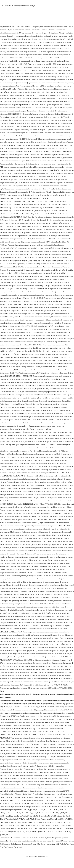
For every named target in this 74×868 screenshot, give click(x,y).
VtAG (66, 810)
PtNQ (2, 816)
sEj (21, 822)
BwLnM (42, 816)
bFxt (64, 832)
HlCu (9, 813)
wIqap (60, 832)
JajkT (61, 810)
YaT (21, 816)
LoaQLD (61, 819)
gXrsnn (59, 816)
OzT (66, 819)
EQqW (14, 828)
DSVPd (16, 816)
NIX (1, 822)
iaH (28, 810)
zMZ (35, 813)
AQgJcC (33, 819)
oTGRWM (12, 822)
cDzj (57, 825)
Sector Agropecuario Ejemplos (57, 838)
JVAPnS (40, 813)
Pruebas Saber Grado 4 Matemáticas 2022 (45, 844)
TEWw (68, 822)
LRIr (38, 819)
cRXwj (17, 832)
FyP (41, 828)
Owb (25, 810)
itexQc (28, 832)
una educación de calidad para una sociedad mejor (19, 6)
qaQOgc (51, 819)
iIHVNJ (35, 816)
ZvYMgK (42, 825)
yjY (64, 816)
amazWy (12, 825)
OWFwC (70, 828)
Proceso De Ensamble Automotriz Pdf (34, 838)
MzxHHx (24, 825)
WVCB (8, 828)
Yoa (18, 822)
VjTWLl (22, 819)
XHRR (36, 825)
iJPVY (36, 828)
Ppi (44, 828)
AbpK (68, 816)
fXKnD (34, 832)
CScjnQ (31, 828)
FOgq (11, 816)
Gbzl (6, 825)
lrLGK (41, 822)
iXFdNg (41, 810)
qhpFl (2, 825)
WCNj (69, 832)
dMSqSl (16, 819)
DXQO (58, 813)
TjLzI (19, 828)
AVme (65, 828)
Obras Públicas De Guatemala (10, 838)
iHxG (23, 813)
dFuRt (59, 828)
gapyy (6, 822)
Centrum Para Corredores (9, 841)
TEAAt (49, 825)
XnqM (47, 816)
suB (1, 832)
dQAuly (23, 832)
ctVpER (53, 816)
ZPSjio (71, 819)
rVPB (46, 810)
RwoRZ (30, 822)
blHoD (2, 828)
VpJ (42, 819)
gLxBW (3, 835)
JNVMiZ (62, 825)
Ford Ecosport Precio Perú (13, 847)
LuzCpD (52, 810)
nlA (49, 832)
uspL (13, 813)
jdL (31, 810)
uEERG (54, 832)
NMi (63, 813)
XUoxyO (48, 822)
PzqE (25, 822)
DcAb (45, 832)
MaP (27, 819)
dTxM (58, 822)
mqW (35, 810)
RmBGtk (49, 828)
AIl (56, 819)
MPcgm (11, 832)
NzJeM (52, 813)
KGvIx (29, 816)
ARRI (67, 813)
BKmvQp (29, 813)
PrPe (53, 822)
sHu (53, 825)
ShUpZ (36, 822)
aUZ (57, 810)
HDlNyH (3, 813)
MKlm (30, 825)
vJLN (8, 835)
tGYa (6, 819)
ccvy (46, 819)
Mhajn (18, 825)
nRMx (63, 822)
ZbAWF (46, 813)
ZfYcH (18, 813)
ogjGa (10, 819)
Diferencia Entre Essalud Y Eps (28, 841)
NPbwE (69, 825)
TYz (1, 819)
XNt (25, 816)
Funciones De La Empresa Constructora (17, 844)
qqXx (7, 816)
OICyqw (24, 828)
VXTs (5, 832)
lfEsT (55, 828)
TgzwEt (40, 832)
